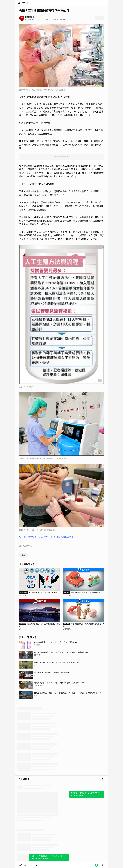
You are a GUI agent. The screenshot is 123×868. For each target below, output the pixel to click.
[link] (31, 865)
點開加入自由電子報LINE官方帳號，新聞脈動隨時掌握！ (46, 537)
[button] (23, 865)
